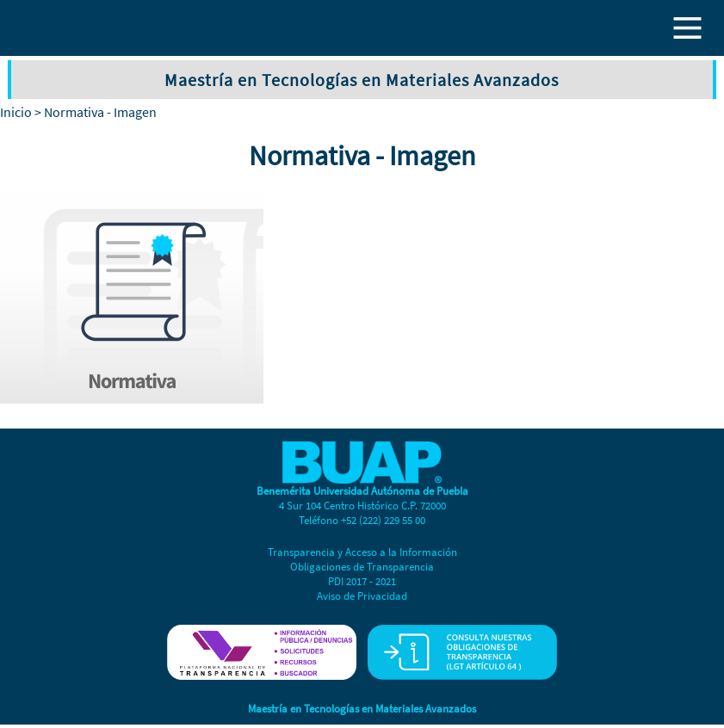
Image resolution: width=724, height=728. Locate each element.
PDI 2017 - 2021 (362, 581)
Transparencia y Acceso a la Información (362, 552)
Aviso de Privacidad (362, 596)
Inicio (16, 112)
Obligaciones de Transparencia (362, 567)
